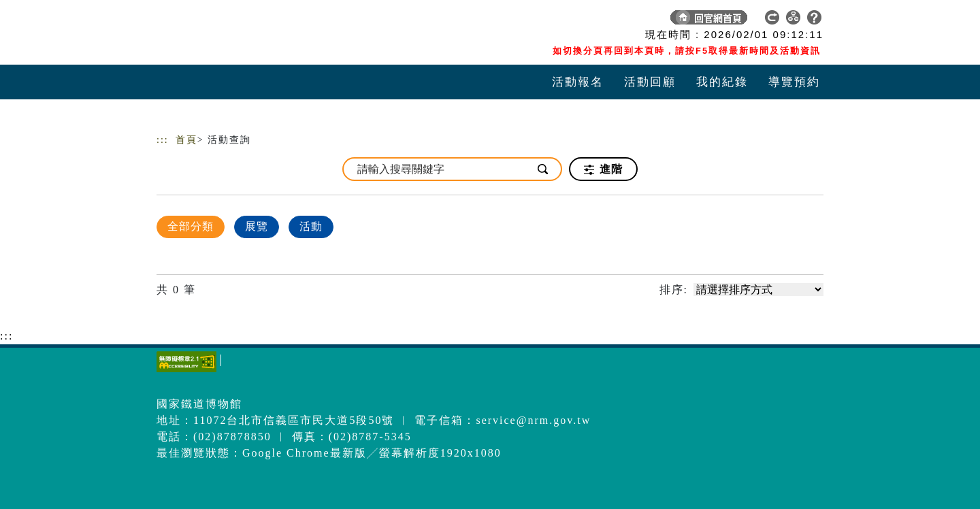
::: (163, 140)
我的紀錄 (722, 82)
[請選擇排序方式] (758, 290)
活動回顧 (650, 82)
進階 (603, 169)
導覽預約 (794, 82)
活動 (311, 226)
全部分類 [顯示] (191, 226)
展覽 (257, 226)
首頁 (186, 140)
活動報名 (578, 82)
